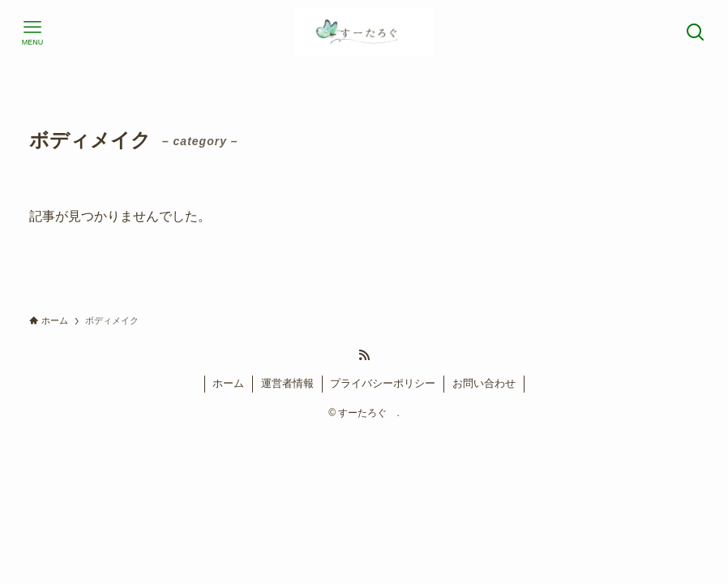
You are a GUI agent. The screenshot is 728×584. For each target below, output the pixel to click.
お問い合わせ (484, 383)
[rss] (364, 355)
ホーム (228, 383)
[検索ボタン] (696, 32)
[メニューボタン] (32, 32)
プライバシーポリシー (383, 383)
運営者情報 (287, 383)
